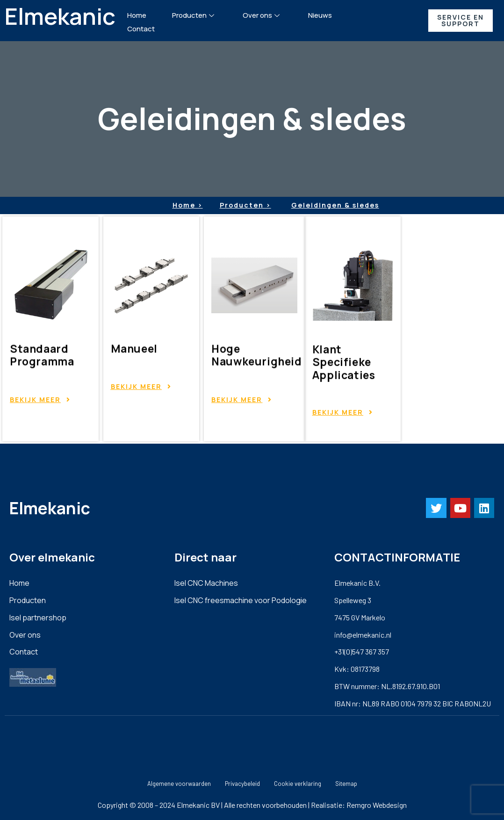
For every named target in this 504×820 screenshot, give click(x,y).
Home (137, 15)
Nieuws (320, 15)
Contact (141, 29)
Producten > (245, 205)
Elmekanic (60, 16)
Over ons (262, 15)
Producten (194, 15)
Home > (188, 205)
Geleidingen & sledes (335, 205)
